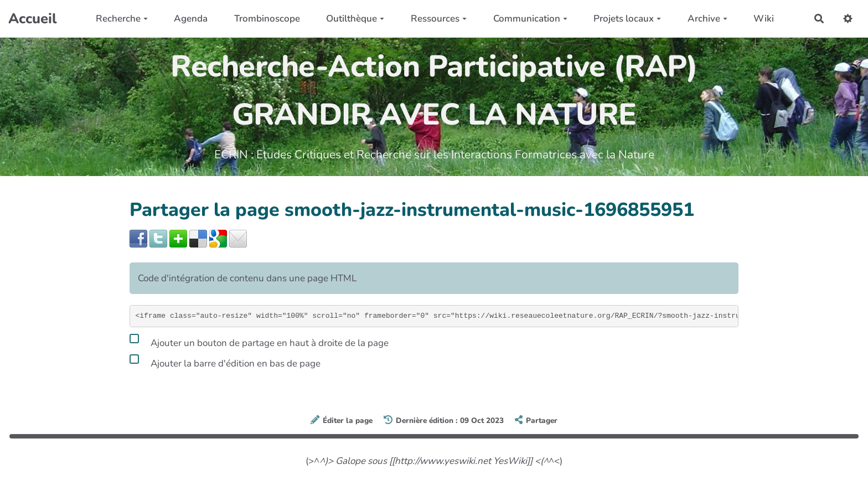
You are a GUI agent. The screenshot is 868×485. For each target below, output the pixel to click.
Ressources (439, 19)
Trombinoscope (267, 19)
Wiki (764, 19)
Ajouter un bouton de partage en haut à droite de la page (259, 341)
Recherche (122, 19)
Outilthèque (355, 19)
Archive (707, 19)
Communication (530, 19)
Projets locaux (627, 19)
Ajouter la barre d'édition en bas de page (225, 362)
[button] (848, 19)
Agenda (191, 19)
